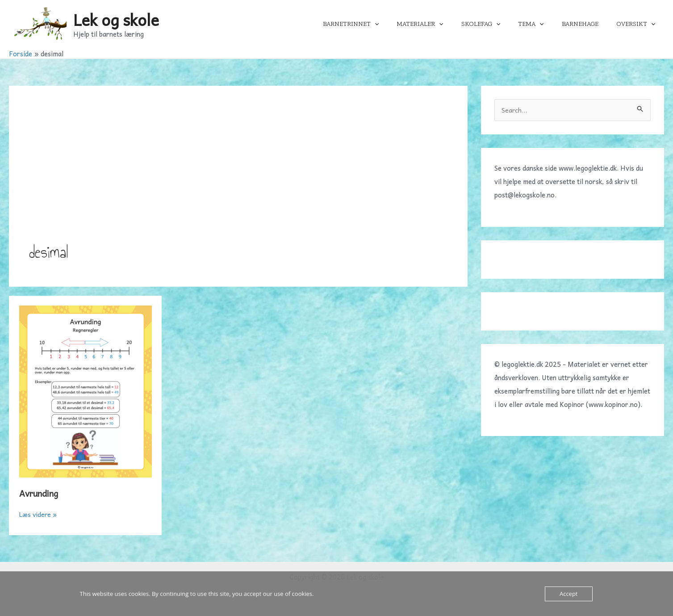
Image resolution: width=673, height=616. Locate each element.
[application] (404, 24)
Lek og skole (116, 19)
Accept (569, 594)
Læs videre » (39, 514)
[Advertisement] (238, 173)
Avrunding (41, 493)
